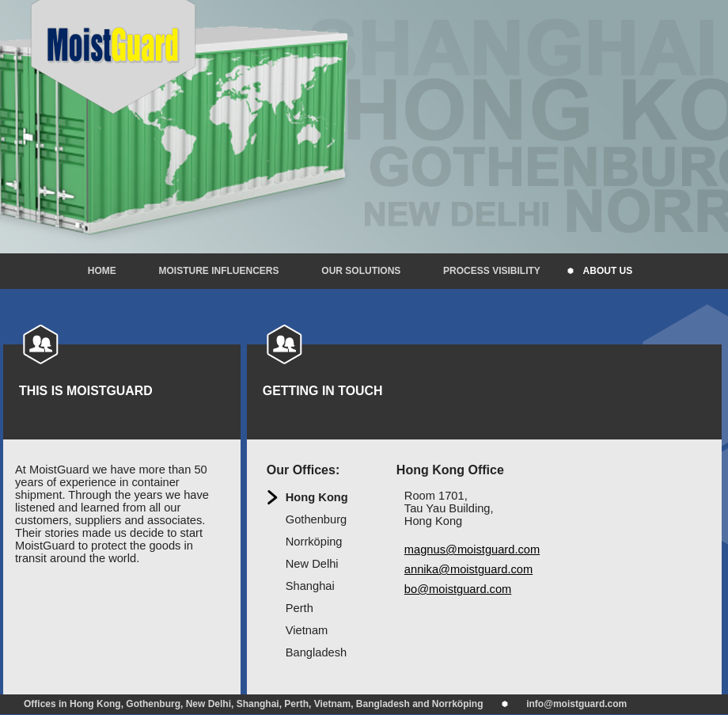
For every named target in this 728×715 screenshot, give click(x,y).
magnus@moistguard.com (472, 550)
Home (102, 271)
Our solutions (361, 271)
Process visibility (492, 271)
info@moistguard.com (576, 704)
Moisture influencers (219, 271)
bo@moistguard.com (458, 589)
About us (608, 271)
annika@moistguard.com (468, 569)
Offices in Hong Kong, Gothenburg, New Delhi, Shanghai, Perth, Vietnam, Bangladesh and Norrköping (254, 704)
